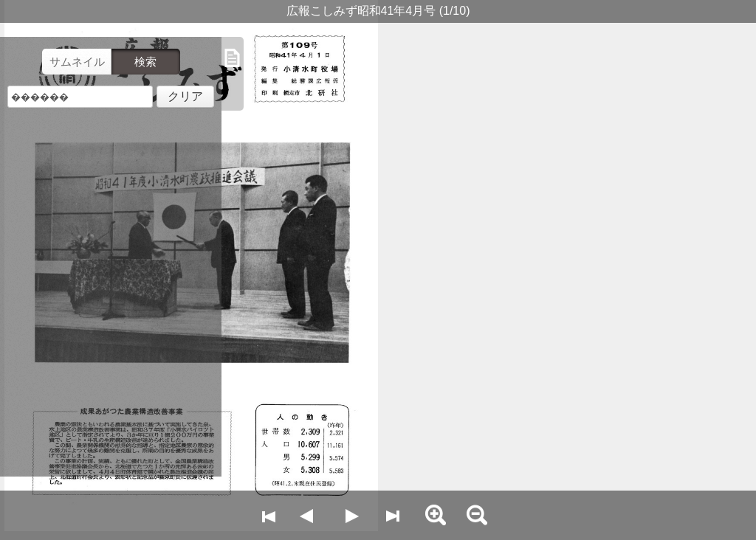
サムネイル (77, 62)
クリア (185, 96)
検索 (145, 62)
